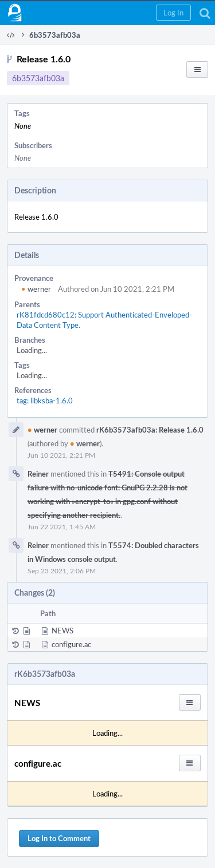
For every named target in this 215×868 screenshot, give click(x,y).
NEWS (62, 631)
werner (36, 289)
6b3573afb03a (38, 78)
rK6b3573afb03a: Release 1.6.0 (150, 430)
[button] (173, 13)
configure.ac (71, 644)
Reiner (38, 474)
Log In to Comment (59, 838)
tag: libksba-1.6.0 (45, 401)
